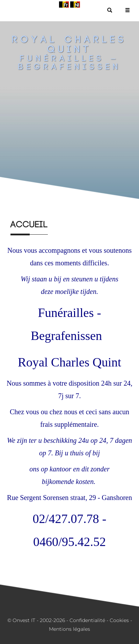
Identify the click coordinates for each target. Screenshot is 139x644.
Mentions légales (69, 629)
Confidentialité (87, 620)
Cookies (119, 620)
